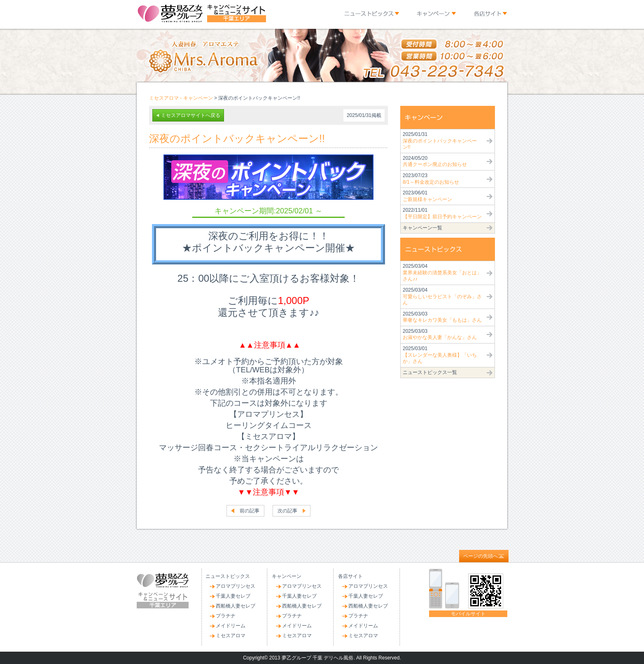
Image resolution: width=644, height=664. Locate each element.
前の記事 (250, 511)
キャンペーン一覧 (422, 228)
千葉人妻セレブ (233, 596)
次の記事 (287, 511)
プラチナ (226, 616)
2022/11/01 (442, 213)
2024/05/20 (435, 161)
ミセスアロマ (231, 636)
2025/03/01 (440, 355)
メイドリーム (231, 626)
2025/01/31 (440, 141)
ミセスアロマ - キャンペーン (181, 98)
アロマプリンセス (236, 586)
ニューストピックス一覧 (430, 372)
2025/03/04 (442, 272)
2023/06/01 (427, 196)
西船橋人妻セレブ (236, 606)
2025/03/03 (442, 317)
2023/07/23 (431, 179)
